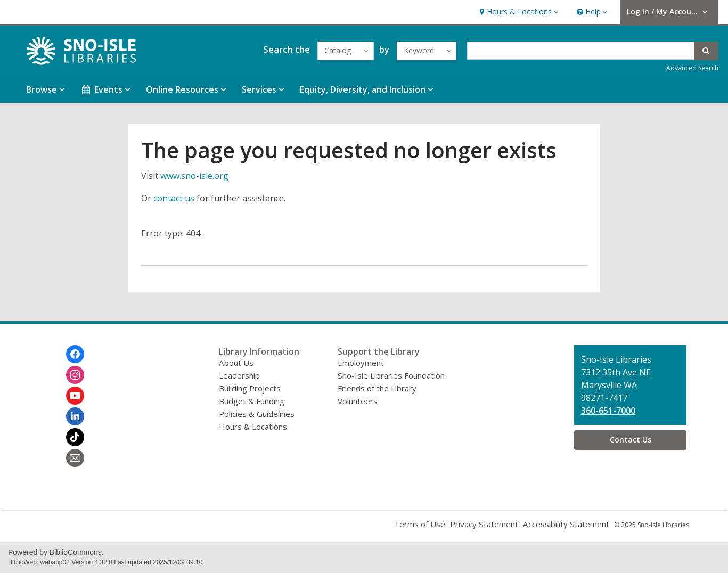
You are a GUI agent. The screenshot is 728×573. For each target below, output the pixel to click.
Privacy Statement (484, 524)
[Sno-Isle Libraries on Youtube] (75, 396)
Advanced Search (692, 68)
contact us (174, 198)
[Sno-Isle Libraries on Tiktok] (75, 437)
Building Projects (250, 388)
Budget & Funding (252, 401)
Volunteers (358, 401)
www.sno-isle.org (194, 176)
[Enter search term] (581, 51)
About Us (236, 363)
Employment (361, 363)
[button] (518, 12)
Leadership (239, 375)
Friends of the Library (377, 388)
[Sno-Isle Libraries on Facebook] (75, 354)
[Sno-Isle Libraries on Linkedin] (75, 416)
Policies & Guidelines (257, 414)
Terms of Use (420, 524)
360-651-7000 (608, 411)
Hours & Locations (253, 427)
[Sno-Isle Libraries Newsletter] (75, 458)
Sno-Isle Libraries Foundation (391, 375)
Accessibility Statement (566, 524)
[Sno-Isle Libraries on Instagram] (75, 375)
